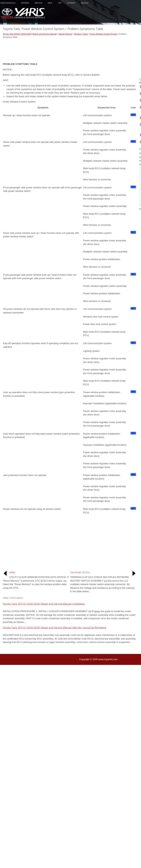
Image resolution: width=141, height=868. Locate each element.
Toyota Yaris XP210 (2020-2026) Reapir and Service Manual (30, 34)
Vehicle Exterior (65, 34)
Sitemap (71, 3)
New (50, 3)
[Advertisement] (71, 50)
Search (85, 3)
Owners (25, 3)
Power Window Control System (104, 34)
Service (38, 3)
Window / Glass (81, 34)
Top (60, 3)
